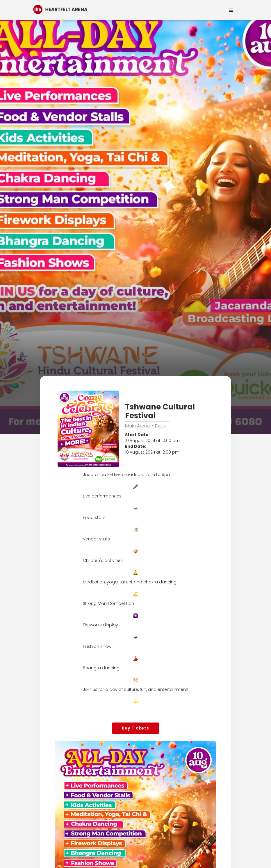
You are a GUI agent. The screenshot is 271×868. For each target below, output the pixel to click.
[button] (231, 10)
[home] (60, 9)
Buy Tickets (135, 728)
